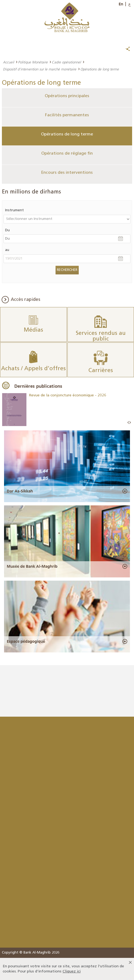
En (121, 4)
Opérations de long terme (67, 134)
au (7, 250)
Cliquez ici (72, 972)
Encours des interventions (67, 173)
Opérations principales (67, 96)
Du (7, 230)
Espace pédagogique (26, 641)
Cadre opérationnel (66, 62)
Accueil (8, 62)
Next (130, 423)
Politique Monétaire (33, 62)
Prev (128, 423)
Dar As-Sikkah (20, 491)
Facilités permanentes (67, 115)
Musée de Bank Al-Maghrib (32, 566)
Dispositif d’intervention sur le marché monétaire (40, 69)
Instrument (14, 210)
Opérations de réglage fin (67, 154)
